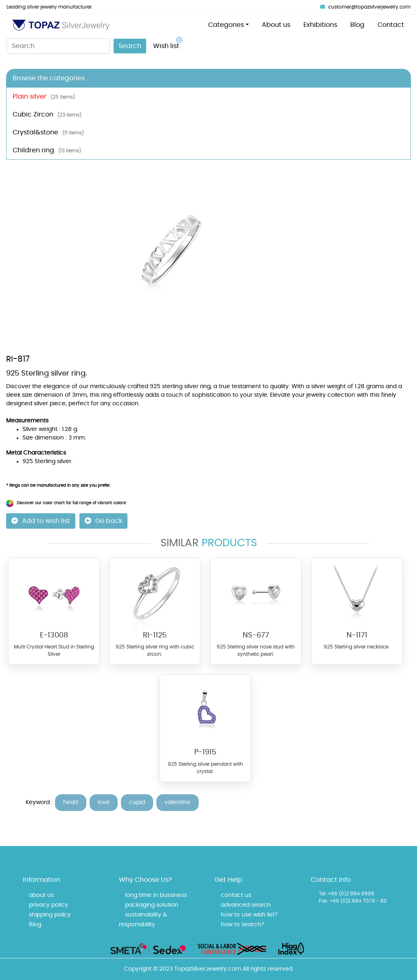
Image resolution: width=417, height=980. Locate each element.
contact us (236, 895)
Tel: (323, 894)
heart (71, 802)
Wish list (168, 43)
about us (41, 895)
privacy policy (48, 905)
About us (276, 25)
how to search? (242, 925)
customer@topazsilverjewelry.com (365, 7)
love (104, 802)
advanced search (246, 905)
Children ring (47, 150)
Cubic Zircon (47, 114)
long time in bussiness (156, 895)
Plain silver (44, 97)
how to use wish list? (249, 915)
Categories (226, 25)
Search (130, 46)
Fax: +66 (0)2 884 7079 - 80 (353, 901)
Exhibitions (320, 25)
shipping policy (50, 915)
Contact (391, 25)
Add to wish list (41, 521)
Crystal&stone (48, 132)
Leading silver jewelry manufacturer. (50, 7)
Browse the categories (49, 78)
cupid (137, 802)
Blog (357, 25)
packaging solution (152, 905)
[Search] (58, 46)
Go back (103, 521)
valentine (178, 802)
